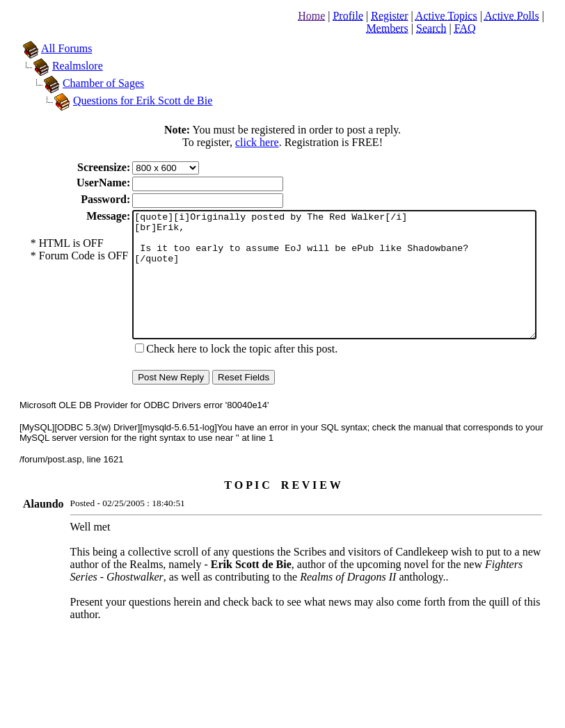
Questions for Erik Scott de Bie (129, 100)
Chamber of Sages (89, 83)
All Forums (53, 48)
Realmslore (64, 66)
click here (260, 142)
